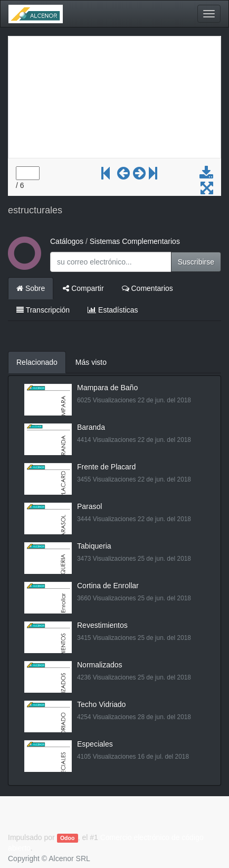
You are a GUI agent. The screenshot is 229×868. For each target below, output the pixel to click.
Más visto (91, 362)
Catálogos (67, 241)
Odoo (67, 838)
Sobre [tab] (31, 288)
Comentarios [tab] (147, 288)
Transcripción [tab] (43, 310)
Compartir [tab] (83, 288)
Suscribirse (196, 262)
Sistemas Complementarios (135, 241)
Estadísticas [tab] (113, 310)
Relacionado (37, 362)
